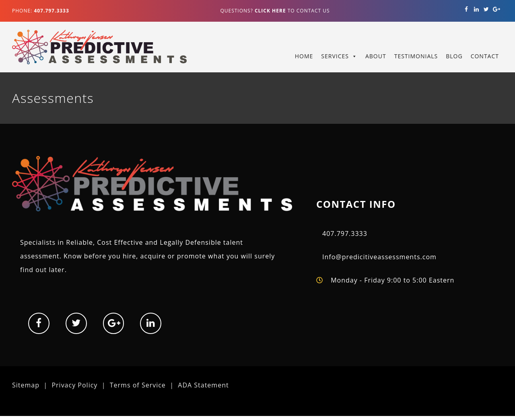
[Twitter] (486, 9)
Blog (454, 56)
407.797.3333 (345, 234)
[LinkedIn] (477, 9)
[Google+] (496, 9)
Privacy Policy (74, 385)
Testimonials (416, 56)
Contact (485, 56)
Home (304, 56)
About (376, 56)
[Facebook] (467, 9)
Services (335, 56)
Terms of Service (138, 385)
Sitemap (26, 385)
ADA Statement (203, 385)
